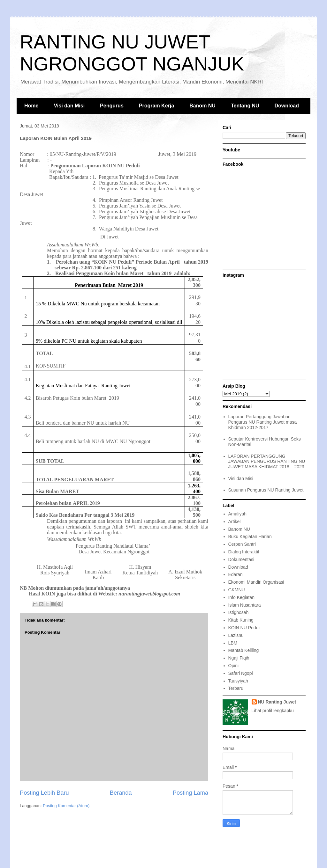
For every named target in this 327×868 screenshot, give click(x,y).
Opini (234, 666)
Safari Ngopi (241, 673)
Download (287, 106)
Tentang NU (245, 106)
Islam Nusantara (245, 605)
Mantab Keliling (244, 650)
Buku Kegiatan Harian (250, 536)
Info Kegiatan (242, 597)
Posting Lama (190, 793)
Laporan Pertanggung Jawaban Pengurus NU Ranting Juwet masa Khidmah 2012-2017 (263, 422)
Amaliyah (238, 514)
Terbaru (236, 688)
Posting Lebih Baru (44, 793)
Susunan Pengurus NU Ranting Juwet (266, 490)
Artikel (235, 522)
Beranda (121, 793)
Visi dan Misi (69, 106)
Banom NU (202, 106)
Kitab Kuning (241, 620)
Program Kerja (156, 106)
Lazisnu (236, 635)
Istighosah (239, 612)
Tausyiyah (238, 681)
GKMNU (237, 590)
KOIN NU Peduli (244, 628)
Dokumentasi (241, 559)
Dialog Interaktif (244, 552)
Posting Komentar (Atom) (66, 806)
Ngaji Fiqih (239, 658)
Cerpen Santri (242, 544)
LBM (233, 643)
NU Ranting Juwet (277, 702)
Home (31, 106)
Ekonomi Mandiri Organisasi (256, 582)
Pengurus (112, 106)
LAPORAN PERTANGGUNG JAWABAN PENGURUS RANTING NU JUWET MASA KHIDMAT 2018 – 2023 (267, 462)
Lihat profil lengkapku (273, 711)
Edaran (236, 574)
